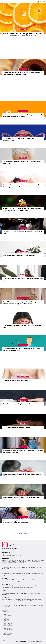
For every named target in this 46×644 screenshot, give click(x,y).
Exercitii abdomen (35, 586)
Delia (20, 561)
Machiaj (21, 568)
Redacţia (38, 641)
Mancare (4, 592)
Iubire (25, 554)
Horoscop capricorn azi (7, 626)
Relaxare (17, 586)
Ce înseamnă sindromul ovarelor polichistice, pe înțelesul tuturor (20, 139)
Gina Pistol (24, 561)
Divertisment (6, 559)
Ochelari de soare (16, 575)
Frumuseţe (5, 566)
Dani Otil (10, 561)
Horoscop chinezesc (6, 617)
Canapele (26, 599)
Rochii (5, 568)
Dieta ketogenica (23, 587)
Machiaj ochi (5, 569)
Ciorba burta (37, 593)
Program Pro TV (11, 563)
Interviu (8, 606)
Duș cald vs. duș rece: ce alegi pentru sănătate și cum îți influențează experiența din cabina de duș (22, 303)
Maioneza (15, 593)
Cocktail (37, 592)
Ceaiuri (7, 580)
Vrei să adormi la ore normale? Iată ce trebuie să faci (21, 497)
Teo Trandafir (34, 560)
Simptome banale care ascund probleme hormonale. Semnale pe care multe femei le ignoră (21, 186)
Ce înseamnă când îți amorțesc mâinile (17, 427)
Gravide (20, 601)
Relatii (19, 554)
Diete (3, 586)
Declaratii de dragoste (16, 555)
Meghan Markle (5, 560)
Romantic (9, 554)
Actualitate (5, 604)
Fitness (6, 586)
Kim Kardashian (21, 560)
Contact (43, 641)
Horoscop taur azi (6, 624)
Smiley (14, 561)
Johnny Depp (28, 560)
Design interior (38, 599)
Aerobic (29, 586)
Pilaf (19, 593)
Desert (11, 593)
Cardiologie (23, 69)
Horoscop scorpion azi (7, 627)
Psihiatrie (37, 581)
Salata (19, 592)
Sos (16, 592)
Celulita (40, 568)
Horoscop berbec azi (7, 635)
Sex (33, 554)
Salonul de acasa (21, 569)
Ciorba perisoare (24, 593)
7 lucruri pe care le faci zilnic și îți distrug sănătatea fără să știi (23, 279)
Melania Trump (37, 561)
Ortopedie (32, 581)
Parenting (4, 601)
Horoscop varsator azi (7, 630)
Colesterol (32, 580)
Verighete (10, 575)
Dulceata (29, 592)
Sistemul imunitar (23, 29)
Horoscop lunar (5, 619)
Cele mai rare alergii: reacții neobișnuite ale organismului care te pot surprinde (18, 522)
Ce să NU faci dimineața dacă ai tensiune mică (19, 255)
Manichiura (28, 568)
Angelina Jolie (41, 560)
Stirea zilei (13, 606)
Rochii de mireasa (17, 574)
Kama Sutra (37, 554)
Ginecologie (23, 134)
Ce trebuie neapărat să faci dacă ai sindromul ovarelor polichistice (22, 162)
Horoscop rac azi (6, 621)
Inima (11, 580)
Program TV (4, 563)
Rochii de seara (9, 574)
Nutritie (41, 586)
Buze (37, 568)
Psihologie (15, 580)
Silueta (18, 587)
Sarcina (3, 580)
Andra (17, 561)
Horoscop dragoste (6, 615)
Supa (25, 592)
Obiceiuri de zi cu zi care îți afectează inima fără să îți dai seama (23, 233)
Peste (14, 592)
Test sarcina (5, 581)
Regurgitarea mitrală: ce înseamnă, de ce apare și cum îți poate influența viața (23, 452)
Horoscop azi (5, 614)
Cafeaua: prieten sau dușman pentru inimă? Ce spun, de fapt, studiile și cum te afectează (23, 74)
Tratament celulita (12, 569)
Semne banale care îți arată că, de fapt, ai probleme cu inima (22, 475)
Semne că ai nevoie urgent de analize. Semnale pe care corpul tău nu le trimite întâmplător (22, 209)
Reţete (4, 590)
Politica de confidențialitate (21, 641)
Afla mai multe (4, 365)
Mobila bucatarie (6, 599)
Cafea (22, 592)
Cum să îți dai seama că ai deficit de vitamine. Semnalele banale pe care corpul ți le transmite (23, 34)
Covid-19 (4, 607)
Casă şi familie (6, 598)
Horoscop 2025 (5, 613)
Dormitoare (31, 599)
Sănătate (4, 578)
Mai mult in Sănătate (23, 533)
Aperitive (7, 593)
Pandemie (9, 607)
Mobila (22, 599)
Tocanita (33, 592)
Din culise (4, 606)
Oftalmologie (16, 581)
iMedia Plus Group (15, 640)
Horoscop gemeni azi (7, 622)
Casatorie (29, 554)
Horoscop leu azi (6, 632)
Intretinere (24, 586)
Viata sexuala (14, 554)
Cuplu (22, 554)
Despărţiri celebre (34, 606)
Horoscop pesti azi (6, 631)
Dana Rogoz (5, 561)
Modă (3, 572)
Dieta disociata (12, 587)
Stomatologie (26, 580)
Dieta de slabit (5, 587)
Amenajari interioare (15, 599)
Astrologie (4, 618)
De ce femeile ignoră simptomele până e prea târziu (21, 404)
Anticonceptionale (39, 580)
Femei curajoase (26, 601)
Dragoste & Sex (6, 552)
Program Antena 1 (20, 563)
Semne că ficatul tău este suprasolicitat (17, 380)
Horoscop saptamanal (7, 636)
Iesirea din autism (25, 606)
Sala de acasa (31, 587)
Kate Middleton (13, 560)
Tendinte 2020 (24, 575)
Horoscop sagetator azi (7, 628)
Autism (32, 601)
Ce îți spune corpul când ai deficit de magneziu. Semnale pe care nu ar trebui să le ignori (23, 116)
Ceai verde (25, 581)
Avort (21, 581)
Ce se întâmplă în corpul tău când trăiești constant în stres (22, 326)
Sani (24, 568)
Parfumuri (13, 568)
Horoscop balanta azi (7, 633)
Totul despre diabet (9, 362)
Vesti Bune (41, 606)
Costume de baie (25, 574)
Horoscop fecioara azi (7, 623)
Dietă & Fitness (6, 584)
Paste (8, 592)
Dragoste (4, 554)
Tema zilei (18, 606)
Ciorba (11, 592)
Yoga (20, 586)
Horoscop (4, 610)
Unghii (8, 568)
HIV (29, 581)
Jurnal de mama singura (12, 601)
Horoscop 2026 (5, 612)
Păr (3, 568)
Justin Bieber (30, 561)
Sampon (33, 568)
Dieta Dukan (11, 586)
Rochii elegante (37, 574)
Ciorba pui (31, 593)
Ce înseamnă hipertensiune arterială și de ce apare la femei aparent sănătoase (22, 350)
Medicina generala (23, 205)
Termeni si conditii (31, 641)
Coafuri (17, 568)
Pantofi (31, 574)
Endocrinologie (23, 181)
